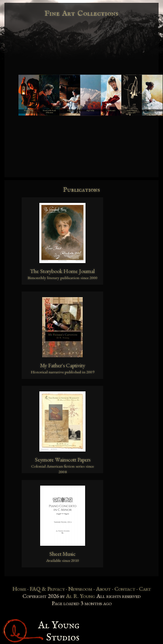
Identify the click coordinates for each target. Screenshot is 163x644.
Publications (81, 190)
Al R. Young (80, 596)
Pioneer (70, 110)
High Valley (91, 110)
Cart (145, 589)
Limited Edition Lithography (132, 112)
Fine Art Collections (82, 14)
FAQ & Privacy (47, 589)
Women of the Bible (29, 112)
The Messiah (111, 110)
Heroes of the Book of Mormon (49, 112)
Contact (125, 589)
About (103, 589)
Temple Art (152, 110)
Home (19, 589)
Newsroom (80, 589)
